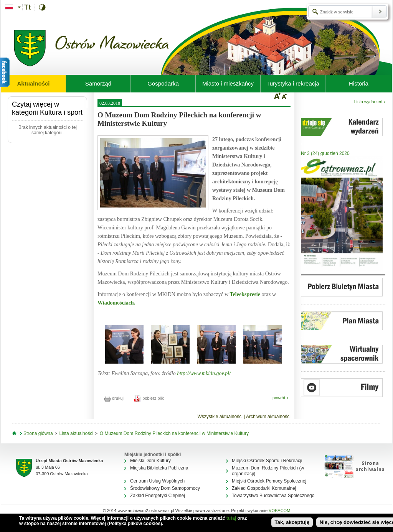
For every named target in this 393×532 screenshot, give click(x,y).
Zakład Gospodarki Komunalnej (264, 488)
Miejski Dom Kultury (150, 461)
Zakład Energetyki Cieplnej (158, 496)
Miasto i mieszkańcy (228, 83)
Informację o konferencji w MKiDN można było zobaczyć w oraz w (187, 299)
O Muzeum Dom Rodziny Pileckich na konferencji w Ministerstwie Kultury (174, 433)
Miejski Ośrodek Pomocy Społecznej (269, 481)
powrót (279, 398)
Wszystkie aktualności (220, 417)
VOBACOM (279, 511)
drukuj (114, 398)
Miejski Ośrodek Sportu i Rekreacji (267, 461)
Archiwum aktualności (268, 417)
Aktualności (33, 83)
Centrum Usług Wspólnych (157, 481)
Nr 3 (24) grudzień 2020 (325, 153)
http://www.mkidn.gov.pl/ (204, 373)
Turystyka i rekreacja (293, 83)
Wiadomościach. (116, 303)
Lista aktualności (76, 433)
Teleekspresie (244, 294)
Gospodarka (163, 83)
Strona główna (38, 433)
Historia (359, 83)
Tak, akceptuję (292, 522)
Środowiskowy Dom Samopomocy (165, 488)
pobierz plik (149, 398)
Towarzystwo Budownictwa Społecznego (273, 496)
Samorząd (98, 83)
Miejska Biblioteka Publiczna (159, 468)
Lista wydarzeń (368, 102)
